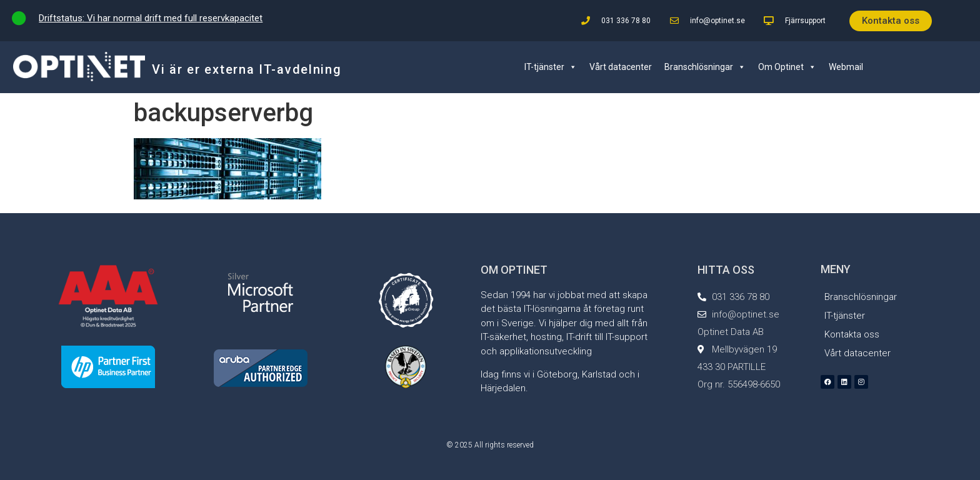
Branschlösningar (705, 67)
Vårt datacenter (621, 67)
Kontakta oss (852, 334)
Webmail (846, 67)
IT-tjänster (551, 67)
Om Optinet (787, 67)
